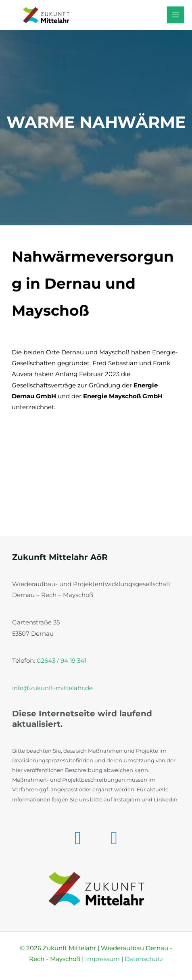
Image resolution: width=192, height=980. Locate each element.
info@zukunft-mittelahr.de (52, 688)
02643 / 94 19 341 (62, 661)
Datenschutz (144, 959)
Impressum (102, 959)
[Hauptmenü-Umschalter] (175, 15)
